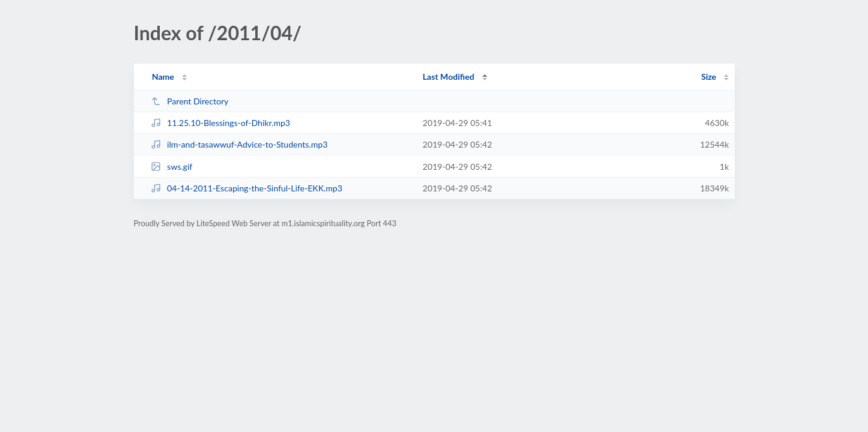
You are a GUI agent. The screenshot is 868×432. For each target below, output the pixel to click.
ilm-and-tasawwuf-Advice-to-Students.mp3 (239, 144)
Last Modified (449, 76)
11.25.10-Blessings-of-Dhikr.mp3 (220, 123)
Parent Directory (190, 101)
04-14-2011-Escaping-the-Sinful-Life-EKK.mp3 (247, 188)
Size (709, 76)
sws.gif (172, 166)
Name (163, 76)
